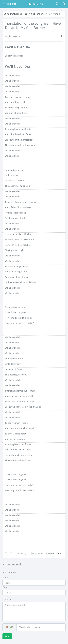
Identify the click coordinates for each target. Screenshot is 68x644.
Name (5, 578)
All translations (13, 14)
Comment (7, 599)
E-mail (6, 587)
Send (7, 636)
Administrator (55, 553)
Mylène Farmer (34, 14)
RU (9, 4)
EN (14, 4)
